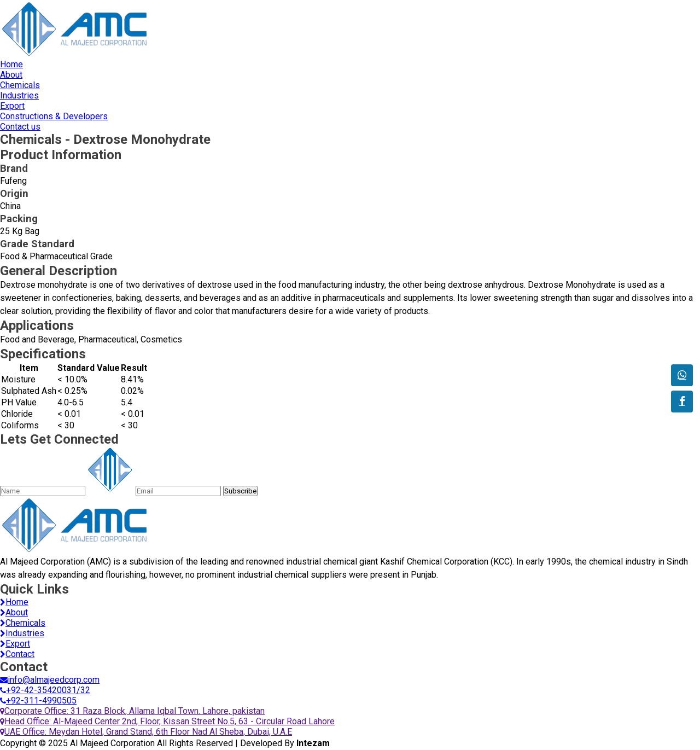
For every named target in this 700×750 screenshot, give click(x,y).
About (11, 75)
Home (11, 64)
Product (61, 155)
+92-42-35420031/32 (45, 690)
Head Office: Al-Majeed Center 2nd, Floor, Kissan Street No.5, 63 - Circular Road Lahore (167, 721)
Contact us (20, 127)
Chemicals (20, 85)
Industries (19, 95)
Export (12, 106)
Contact (17, 654)
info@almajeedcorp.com (50, 680)
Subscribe (240, 491)
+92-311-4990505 (38, 700)
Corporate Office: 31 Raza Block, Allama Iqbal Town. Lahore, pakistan (132, 711)
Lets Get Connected (59, 439)
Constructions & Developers (54, 116)
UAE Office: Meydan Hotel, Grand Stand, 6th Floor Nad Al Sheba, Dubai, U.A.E (146, 732)
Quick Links (34, 589)
